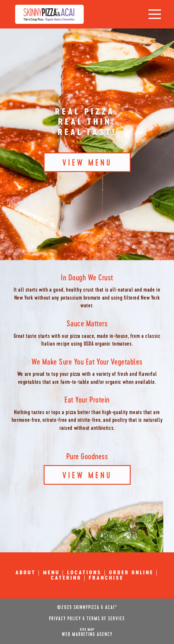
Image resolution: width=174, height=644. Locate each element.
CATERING (66, 578)
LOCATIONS (84, 573)
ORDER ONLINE (131, 573)
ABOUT (26, 573)
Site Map (87, 629)
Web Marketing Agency (87, 635)
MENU (51, 573)
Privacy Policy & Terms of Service (87, 619)
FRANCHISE (106, 578)
